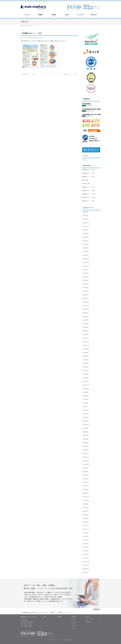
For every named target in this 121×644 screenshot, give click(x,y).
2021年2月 (86, 414)
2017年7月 (86, 540)
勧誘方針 (53, 612)
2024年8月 (86, 273)
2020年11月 (86, 425)
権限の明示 (60, 612)
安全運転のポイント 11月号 (89, 194)
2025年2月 (86, 252)
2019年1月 (86, 490)
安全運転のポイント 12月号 (89, 191)
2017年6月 (86, 544)
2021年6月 (86, 403)
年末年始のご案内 (86, 184)
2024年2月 (86, 295)
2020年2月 (86, 450)
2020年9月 (86, 428)
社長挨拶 (74, 622)
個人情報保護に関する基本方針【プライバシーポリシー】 (35, 612)
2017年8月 (86, 536)
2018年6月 (86, 508)
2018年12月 (86, 493)
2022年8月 (86, 356)
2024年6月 (86, 280)
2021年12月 (86, 381)
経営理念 (74, 619)
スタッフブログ (90, 619)
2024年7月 (86, 277)
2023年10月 (86, 309)
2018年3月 (86, 518)
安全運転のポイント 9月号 (88, 201)
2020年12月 (86, 421)
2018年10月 (86, 500)
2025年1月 (86, 255)
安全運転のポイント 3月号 (88, 173)
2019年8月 (86, 472)
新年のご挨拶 (85, 180)
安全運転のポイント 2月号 (88, 177)
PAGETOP (97, 609)
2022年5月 (86, 367)
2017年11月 (86, 529)
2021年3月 (86, 410)
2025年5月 (86, 241)
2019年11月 (86, 461)
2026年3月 (86, 212)
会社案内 (74, 617)
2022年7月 (86, 360)
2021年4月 (86, 407)
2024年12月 (86, 259)
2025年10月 (86, 226)
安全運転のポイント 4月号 (88, 170)
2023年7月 (86, 320)
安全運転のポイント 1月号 (88, 187)
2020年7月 (86, 435)
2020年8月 (86, 432)
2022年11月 (86, 345)
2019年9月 (86, 468)
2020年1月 (86, 454)
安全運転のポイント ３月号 (28, 74)
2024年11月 (86, 262)
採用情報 (74, 629)
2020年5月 (86, 443)
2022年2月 (86, 378)
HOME (45, 617)
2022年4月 (86, 371)
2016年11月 (86, 565)
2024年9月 (86, 270)
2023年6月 (86, 324)
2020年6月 (86, 439)
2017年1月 (86, 558)
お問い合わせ (89, 622)
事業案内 (60, 617)
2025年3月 (86, 248)
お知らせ (85, 160)
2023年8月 (86, 317)
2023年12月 (86, 302)
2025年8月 (86, 234)
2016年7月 (86, 572)
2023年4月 (86, 331)
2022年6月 (86, 363)
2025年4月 (86, 244)
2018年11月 (86, 497)
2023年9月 (86, 313)
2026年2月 (86, 216)
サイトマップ (68, 612)
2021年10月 (86, 389)
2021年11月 (86, 385)
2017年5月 (86, 547)
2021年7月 (86, 399)
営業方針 (74, 624)
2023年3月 (86, 335)
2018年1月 (86, 522)
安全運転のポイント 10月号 (89, 197)
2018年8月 (86, 504)
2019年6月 (86, 479)
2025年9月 (86, 230)
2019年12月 (86, 457)
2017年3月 (86, 554)
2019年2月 (86, 486)
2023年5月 (86, 327)
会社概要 (74, 626)
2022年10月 (86, 349)
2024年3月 (86, 291)
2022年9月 (86, 353)
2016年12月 (86, 562)
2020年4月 (86, 446)
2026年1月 (86, 219)
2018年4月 (86, 515)
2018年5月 (86, 511)
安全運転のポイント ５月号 (71, 74)
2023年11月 (86, 306)
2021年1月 (86, 417)
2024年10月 (86, 266)
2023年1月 (86, 338)
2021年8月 (86, 396)
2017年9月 (86, 533)
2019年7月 (86, 475)
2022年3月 (86, 374)
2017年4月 (86, 551)
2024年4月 (86, 288)
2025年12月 (86, 223)
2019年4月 (86, 482)
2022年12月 (86, 342)
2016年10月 (86, 569)
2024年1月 (86, 298)
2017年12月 (86, 526)
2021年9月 (86, 392)
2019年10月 (86, 464)
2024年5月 (86, 284)
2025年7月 (86, 237)
